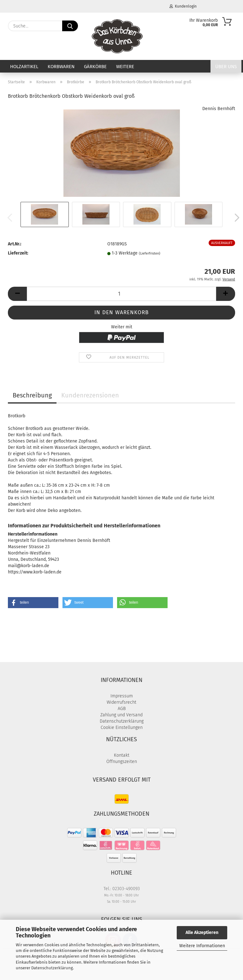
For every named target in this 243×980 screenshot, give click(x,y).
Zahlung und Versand (121, 715)
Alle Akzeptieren (202, 933)
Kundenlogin (183, 6)
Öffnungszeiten (122, 762)
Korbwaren (61, 67)
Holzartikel (24, 67)
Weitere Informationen (202, 946)
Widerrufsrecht (121, 702)
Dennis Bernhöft (219, 109)
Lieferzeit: (18, 253)
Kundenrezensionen (90, 395)
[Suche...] (70, 26)
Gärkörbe (95, 67)
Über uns (226, 67)
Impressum (122, 696)
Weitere (125, 67)
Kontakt (122, 755)
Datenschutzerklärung (52, 968)
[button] (235, 218)
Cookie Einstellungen (122, 728)
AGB (122, 709)
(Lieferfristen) (150, 253)
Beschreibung (32, 395)
